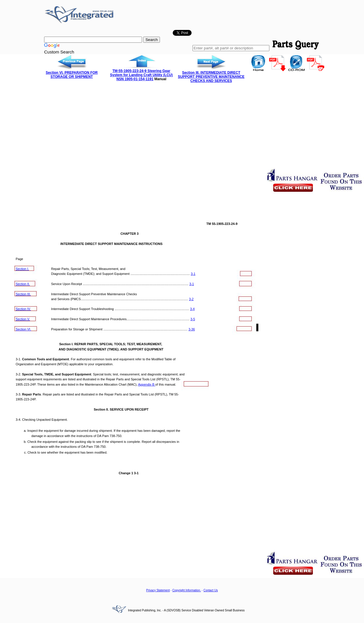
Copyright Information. (187, 590)
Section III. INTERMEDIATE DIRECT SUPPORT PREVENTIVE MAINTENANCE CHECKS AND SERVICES (211, 77)
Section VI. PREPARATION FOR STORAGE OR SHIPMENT (72, 75)
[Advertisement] (182, 126)
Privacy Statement (158, 590)
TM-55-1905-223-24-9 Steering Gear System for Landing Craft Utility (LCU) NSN (141, 75)
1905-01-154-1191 (139, 79)
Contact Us (211, 590)
